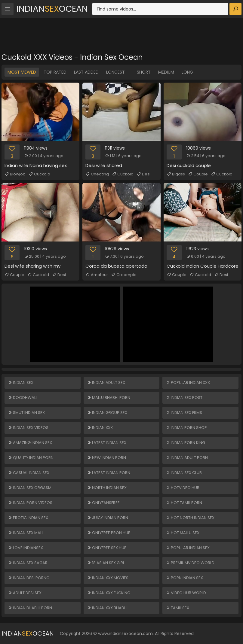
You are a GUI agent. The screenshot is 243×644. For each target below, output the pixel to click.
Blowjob (15, 174)
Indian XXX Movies (108, 578)
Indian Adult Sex (106, 383)
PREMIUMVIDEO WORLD (190, 563)
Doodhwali (22, 398)
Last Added (86, 72)
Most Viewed (22, 72)
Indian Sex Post (184, 398)
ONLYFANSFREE (103, 503)
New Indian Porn (107, 458)
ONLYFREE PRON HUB (109, 533)
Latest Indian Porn (109, 473)
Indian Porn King (186, 443)
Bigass (176, 174)
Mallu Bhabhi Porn (109, 398)
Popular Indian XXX (188, 383)
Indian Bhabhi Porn (30, 608)
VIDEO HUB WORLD (186, 593)
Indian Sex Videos (28, 428)
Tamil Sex (178, 608)
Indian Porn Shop (186, 428)
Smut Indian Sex (26, 413)
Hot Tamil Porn (184, 503)
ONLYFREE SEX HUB (107, 548)
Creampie (124, 275)
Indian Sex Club (184, 473)
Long (187, 72)
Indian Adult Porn (187, 458)
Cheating (97, 174)
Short (144, 72)
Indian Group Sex (107, 413)
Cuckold (39, 174)
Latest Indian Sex (107, 443)
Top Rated (55, 72)
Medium (166, 72)
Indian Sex (21, 383)
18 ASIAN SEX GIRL (106, 563)
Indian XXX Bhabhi (107, 608)
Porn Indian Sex (185, 578)
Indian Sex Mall (26, 533)
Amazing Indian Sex (30, 443)
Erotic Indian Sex (28, 518)
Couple (198, 174)
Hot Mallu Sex (183, 533)
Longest (115, 72)
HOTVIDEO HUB (183, 488)
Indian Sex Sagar (28, 563)
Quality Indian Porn (31, 458)
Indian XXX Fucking (109, 593)
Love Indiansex (26, 548)
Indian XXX (100, 428)
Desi (143, 174)
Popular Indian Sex (188, 548)
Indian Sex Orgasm (30, 488)
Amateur (97, 275)
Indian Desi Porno (29, 578)
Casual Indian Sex (29, 473)
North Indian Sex (107, 488)
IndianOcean (52, 9)
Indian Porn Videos (30, 503)
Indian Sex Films (184, 413)
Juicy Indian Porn (108, 518)
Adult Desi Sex (25, 593)
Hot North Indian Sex (190, 518)
